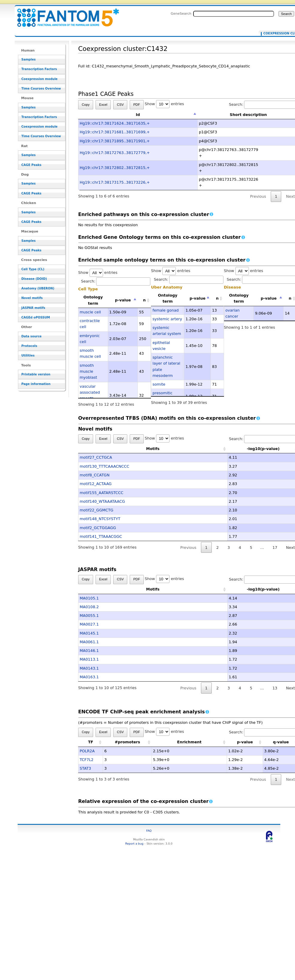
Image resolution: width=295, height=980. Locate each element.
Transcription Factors (39, 69)
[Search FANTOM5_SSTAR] (234, 14)
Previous (258, 196)
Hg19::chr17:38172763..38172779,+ (115, 153)
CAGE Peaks (31, 165)
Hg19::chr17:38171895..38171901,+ (115, 141)
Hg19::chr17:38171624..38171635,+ (115, 123)
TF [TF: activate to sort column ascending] (91, 742)
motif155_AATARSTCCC (102, 493)
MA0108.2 (89, 607)
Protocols (29, 346)
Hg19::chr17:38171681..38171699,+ (115, 132)
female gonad (165, 310)
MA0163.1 (89, 677)
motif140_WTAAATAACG (102, 501)
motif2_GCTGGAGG (98, 528)
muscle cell (90, 312)
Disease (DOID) (34, 279)
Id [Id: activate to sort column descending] (138, 115)
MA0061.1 (89, 642)
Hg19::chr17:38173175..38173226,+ (115, 182)
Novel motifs (32, 298)
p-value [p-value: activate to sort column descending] (123, 300)
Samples (28, 59)
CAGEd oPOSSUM (35, 317)
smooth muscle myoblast (88, 372)
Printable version (36, 374)
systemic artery (167, 319)
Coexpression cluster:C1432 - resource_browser (64, 14)
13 (275, 688)
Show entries (164, 104)
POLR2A (87, 751)
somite (159, 384)
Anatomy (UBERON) (38, 288)
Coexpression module (39, 79)
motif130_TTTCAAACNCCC (105, 466)
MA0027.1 (89, 624)
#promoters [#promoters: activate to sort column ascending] (127, 742)
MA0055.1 (89, 616)
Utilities (28, 355)
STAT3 (85, 768)
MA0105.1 (89, 598)
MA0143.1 (89, 668)
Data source (31, 336)
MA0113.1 (89, 659)
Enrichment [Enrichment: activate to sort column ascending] (189, 742)
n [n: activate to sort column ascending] (144, 300)
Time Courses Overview (41, 89)
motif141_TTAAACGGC (101, 536)
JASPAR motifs (33, 308)
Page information (36, 384)
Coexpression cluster (279, 34)
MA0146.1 (89, 651)
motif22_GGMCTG (96, 510)
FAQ (149, 831)
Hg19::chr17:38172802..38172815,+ (115, 168)
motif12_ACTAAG (96, 484)
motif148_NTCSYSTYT (100, 519)
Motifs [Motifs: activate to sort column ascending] (123, 449)
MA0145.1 (89, 633)
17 (275, 548)
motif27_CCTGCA (96, 457)
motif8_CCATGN (95, 475)
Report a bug (134, 844)
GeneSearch (181, 13)
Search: (116, 281)
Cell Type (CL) (33, 269)
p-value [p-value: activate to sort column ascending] (245, 742)
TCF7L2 (87, 760)
